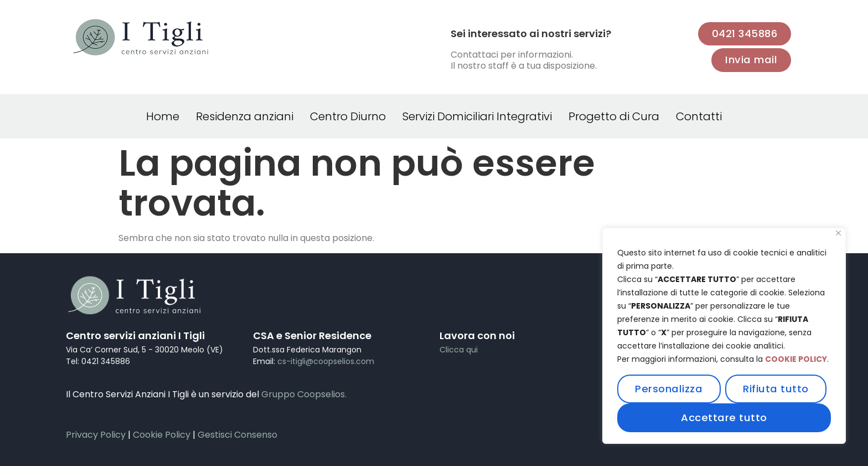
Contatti (699, 116)
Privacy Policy (96, 435)
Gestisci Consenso (237, 435)
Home (163, 116)
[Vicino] (838, 233)
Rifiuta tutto (776, 389)
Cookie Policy (162, 435)
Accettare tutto (724, 418)
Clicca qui (459, 350)
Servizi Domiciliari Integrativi (477, 116)
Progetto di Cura (614, 116)
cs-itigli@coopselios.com (326, 361)
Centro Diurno (348, 116)
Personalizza (669, 389)
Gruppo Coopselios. (304, 394)
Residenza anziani (245, 116)
